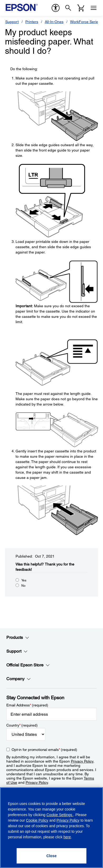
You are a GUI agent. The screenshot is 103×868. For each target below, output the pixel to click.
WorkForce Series (85, 22)
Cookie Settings (60, 815)
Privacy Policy (82, 761)
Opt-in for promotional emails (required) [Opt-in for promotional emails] (44, 750)
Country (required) (22, 725)
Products (18, 638)
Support (12, 22)
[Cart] (81, 8)
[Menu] (94, 8)
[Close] (51, 856)
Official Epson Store (28, 665)
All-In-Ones (54, 22)
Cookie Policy (37, 820)
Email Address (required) (27, 705)
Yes (24, 580)
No (23, 586)
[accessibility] (56, 8)
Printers (32, 22)
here (67, 837)
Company (19, 679)
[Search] (68, 8)
